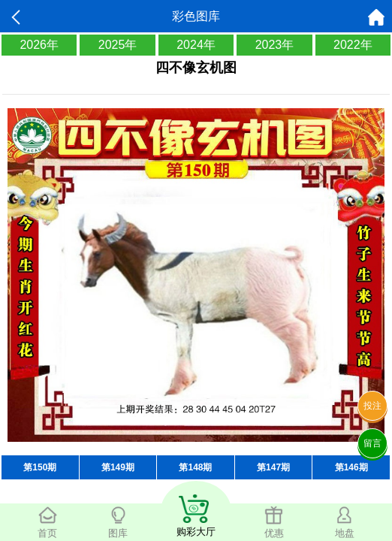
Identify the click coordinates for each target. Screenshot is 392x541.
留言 (372, 443)
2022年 (353, 45)
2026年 (39, 45)
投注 (372, 406)
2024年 (196, 45)
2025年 (118, 45)
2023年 (275, 45)
